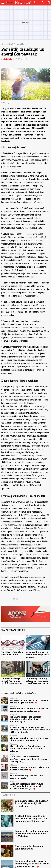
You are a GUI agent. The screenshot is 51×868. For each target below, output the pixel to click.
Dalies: (16, 599)
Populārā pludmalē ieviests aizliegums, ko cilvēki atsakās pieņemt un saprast (32, 864)
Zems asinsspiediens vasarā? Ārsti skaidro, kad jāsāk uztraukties (31, 803)
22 (36, 703)
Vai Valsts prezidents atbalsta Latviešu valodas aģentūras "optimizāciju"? (25, 719)
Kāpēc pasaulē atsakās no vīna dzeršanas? (30, 847)
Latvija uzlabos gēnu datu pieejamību (12, 653)
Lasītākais (10, 795)
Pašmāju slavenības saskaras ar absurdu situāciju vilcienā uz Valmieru (31, 834)
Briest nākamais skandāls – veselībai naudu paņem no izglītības (29, 710)
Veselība (21, 44)
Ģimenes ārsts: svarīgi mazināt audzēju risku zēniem (38, 655)
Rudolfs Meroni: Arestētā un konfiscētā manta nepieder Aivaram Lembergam (28, 759)
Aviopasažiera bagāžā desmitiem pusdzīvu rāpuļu (26, 777)
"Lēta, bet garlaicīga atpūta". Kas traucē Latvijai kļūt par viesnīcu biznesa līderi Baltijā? (26, 786)
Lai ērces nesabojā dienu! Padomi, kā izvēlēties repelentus (12, 681)
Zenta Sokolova (7, 59)
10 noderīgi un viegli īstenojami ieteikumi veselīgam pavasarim (37, 681)
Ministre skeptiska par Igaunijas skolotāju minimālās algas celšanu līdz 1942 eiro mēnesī (30, 730)
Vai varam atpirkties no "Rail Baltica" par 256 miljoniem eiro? (29, 702)
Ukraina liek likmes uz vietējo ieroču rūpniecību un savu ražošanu (29, 739)
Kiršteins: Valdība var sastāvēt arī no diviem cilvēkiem (29, 769)
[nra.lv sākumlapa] (9, 3)
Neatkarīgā (10, 44)
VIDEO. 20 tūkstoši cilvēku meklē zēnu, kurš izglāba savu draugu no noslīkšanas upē (32, 818)
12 (39, 711)
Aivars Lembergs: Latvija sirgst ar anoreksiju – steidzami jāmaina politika (27, 749)
